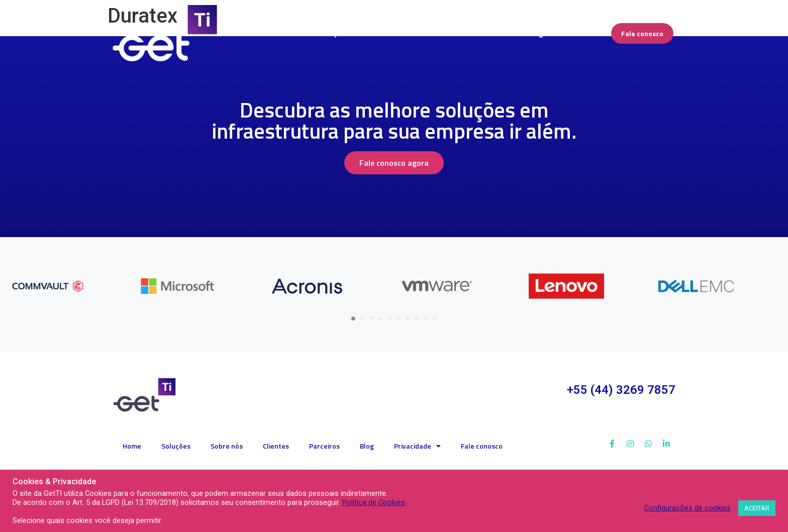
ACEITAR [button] (757, 508)
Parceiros (324, 446)
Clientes (276, 446)
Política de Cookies (374, 502)
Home (132, 446)
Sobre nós (227, 446)
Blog (367, 446)
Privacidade (417, 446)
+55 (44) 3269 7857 (621, 390)
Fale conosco (482, 446)
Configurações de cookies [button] (687, 508)
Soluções (176, 446)
